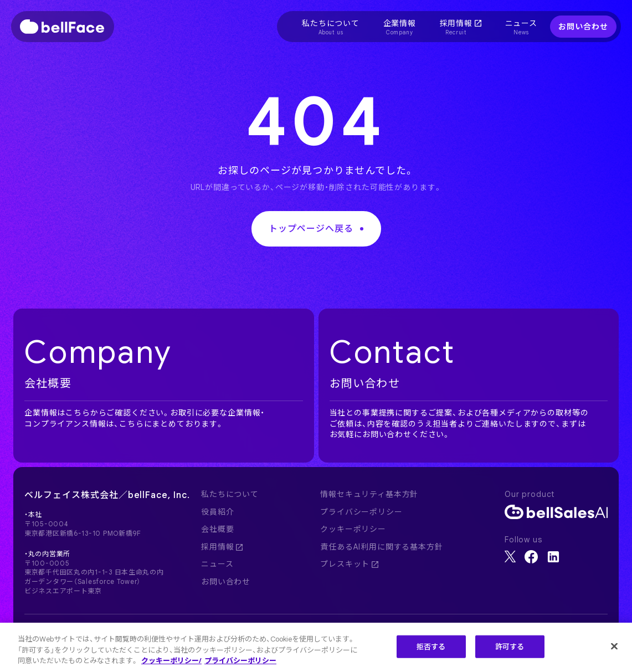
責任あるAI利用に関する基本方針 (381, 547)
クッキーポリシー (353, 529)
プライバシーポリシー (361, 512)
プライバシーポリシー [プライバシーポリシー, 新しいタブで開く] (240, 662)
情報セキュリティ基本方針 (369, 494)
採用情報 (222, 547)
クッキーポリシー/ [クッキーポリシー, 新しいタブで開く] (171, 662)
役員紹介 (217, 512)
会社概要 (217, 529)
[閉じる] (614, 647)
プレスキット (349, 564)
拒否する (431, 647)
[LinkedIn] (553, 557)
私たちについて (230, 494)
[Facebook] (531, 557)
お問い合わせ (583, 27)
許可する (510, 647)
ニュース (217, 564)
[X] (510, 556)
